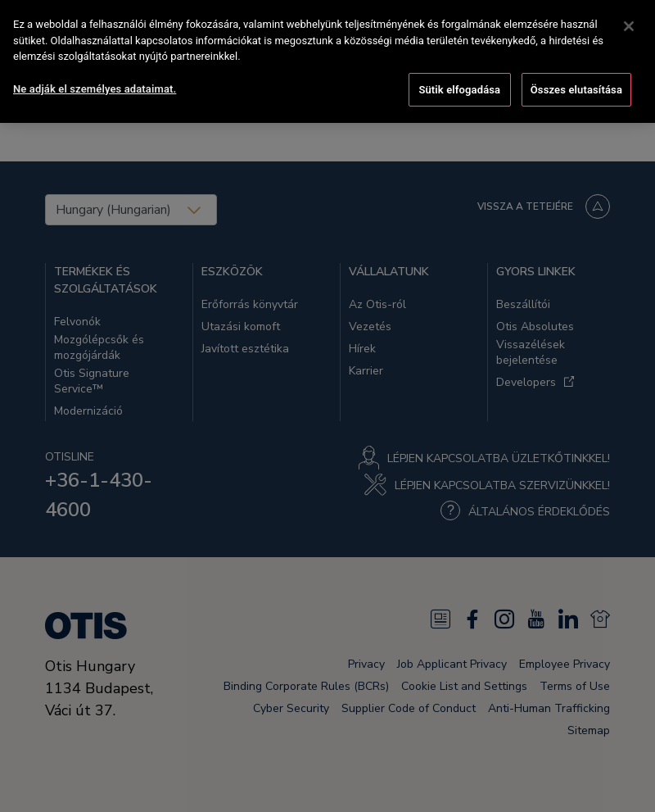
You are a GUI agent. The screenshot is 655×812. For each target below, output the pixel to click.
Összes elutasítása (576, 71)
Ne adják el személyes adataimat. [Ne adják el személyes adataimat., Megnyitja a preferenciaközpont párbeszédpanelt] (95, 70)
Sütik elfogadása (459, 71)
